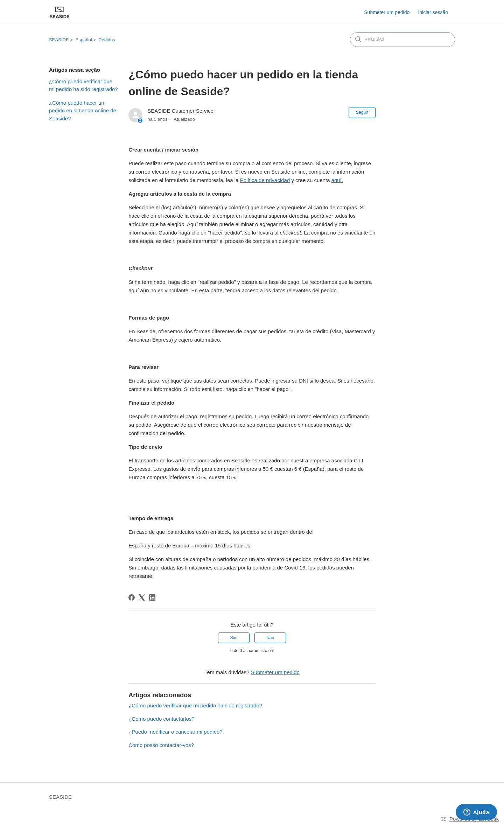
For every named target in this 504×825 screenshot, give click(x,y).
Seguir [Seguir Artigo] (362, 112)
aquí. (337, 180)
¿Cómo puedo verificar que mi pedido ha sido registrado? (83, 85)
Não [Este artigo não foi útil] (270, 638)
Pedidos (107, 40)
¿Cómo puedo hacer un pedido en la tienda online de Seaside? (83, 111)
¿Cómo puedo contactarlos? (161, 719)
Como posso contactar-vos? (161, 745)
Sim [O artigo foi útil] (234, 638)
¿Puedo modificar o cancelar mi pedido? (175, 732)
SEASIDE (59, 40)
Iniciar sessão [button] (433, 12)
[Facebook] (132, 597)
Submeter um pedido (387, 12)
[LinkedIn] (152, 597)
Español (84, 40)
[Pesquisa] (402, 40)
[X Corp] (142, 597)
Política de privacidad (265, 180)
